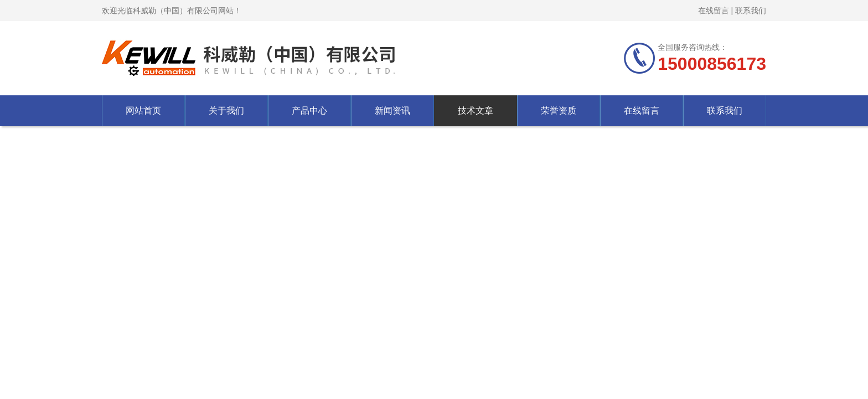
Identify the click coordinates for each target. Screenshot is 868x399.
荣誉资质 (559, 111)
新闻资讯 (392, 111)
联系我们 (751, 11)
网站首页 (143, 111)
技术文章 (476, 111)
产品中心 (309, 111)
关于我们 (226, 111)
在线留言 (714, 11)
